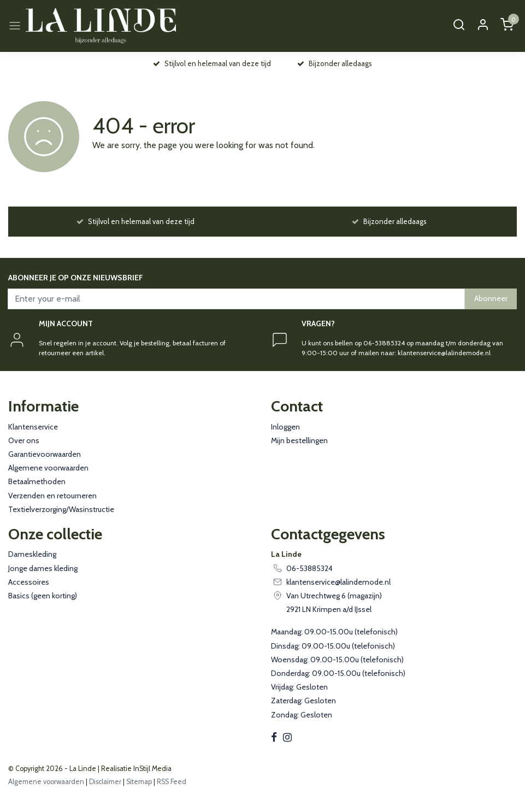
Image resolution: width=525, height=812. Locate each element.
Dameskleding (32, 554)
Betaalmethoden (37, 481)
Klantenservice (33, 427)
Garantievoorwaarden (45, 454)
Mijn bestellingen (299, 440)
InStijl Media (152, 769)
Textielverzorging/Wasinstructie (61, 509)
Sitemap (139, 782)
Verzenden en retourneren (52, 496)
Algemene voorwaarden (48, 468)
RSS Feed (172, 782)
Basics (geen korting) (43, 596)
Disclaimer (105, 782)
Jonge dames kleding (43, 568)
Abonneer (491, 298)
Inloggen (285, 427)
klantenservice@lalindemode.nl (338, 582)
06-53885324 (309, 568)
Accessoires (29, 582)
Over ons (24, 440)
